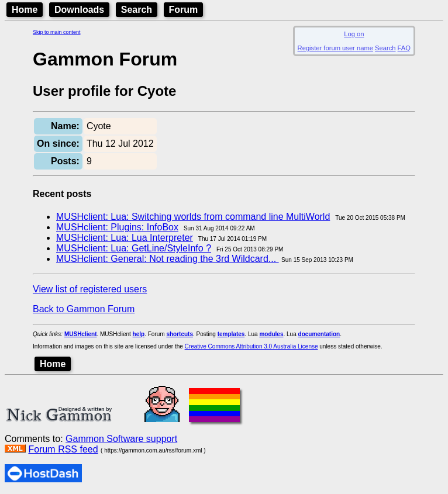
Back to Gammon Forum (84, 309)
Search (137, 10)
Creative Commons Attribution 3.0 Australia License (251, 346)
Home (25, 10)
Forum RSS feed (63, 449)
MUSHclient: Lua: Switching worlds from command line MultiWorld (193, 217)
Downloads (79, 10)
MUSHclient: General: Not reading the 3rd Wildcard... (168, 259)
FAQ (404, 48)
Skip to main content (57, 32)
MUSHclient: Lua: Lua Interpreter (125, 238)
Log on (354, 34)
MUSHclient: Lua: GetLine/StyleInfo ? (134, 248)
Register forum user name (335, 48)
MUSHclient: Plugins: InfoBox (117, 227)
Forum (184, 10)
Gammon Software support (121, 439)
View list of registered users (90, 289)
